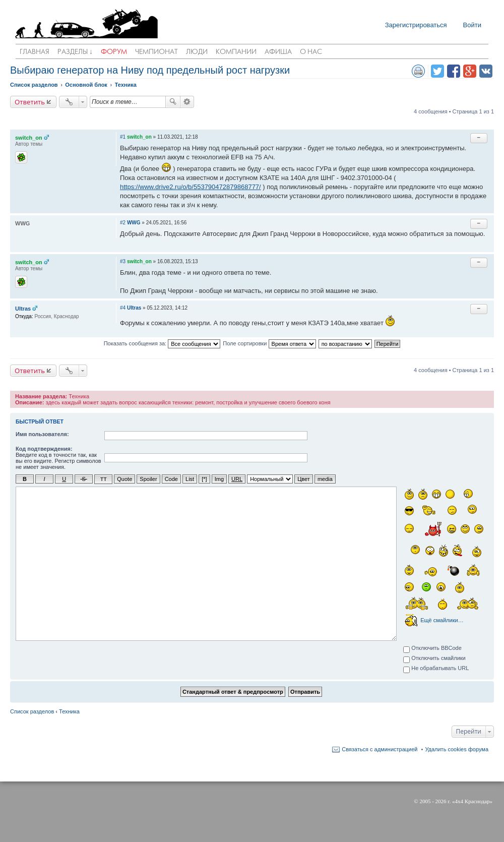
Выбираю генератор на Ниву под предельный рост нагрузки (150, 70)
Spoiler (148, 479)
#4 (123, 308)
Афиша (278, 52)
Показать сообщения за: (162, 344)
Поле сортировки (269, 344)
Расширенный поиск (187, 102)
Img (219, 479)
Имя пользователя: (42, 434)
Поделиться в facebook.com (454, 71)
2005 (425, 801)
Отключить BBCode (432, 648)
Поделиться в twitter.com (437, 71)
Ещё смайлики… (442, 620)
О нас (311, 52)
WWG (134, 223)
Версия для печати (418, 71)
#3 (123, 261)
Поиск (173, 102)
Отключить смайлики (434, 658)
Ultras (23, 309)
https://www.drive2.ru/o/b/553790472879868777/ (191, 187)
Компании (236, 52)
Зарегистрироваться (416, 25)
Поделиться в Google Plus (470, 71)
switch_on (29, 138)
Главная (35, 52)
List (190, 479)
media (325, 479)
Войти (472, 25)
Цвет (304, 479)
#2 (123, 223)
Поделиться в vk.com (486, 71)
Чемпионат (156, 52)
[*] (204, 479)
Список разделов (32, 711)
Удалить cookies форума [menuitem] (457, 749)
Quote (124, 479)
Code (171, 479)
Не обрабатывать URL (436, 669)
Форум (114, 52)
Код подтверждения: (44, 449)
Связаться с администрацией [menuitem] (380, 749)
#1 (123, 137)
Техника (69, 711)
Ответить (30, 102)
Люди (197, 52)
